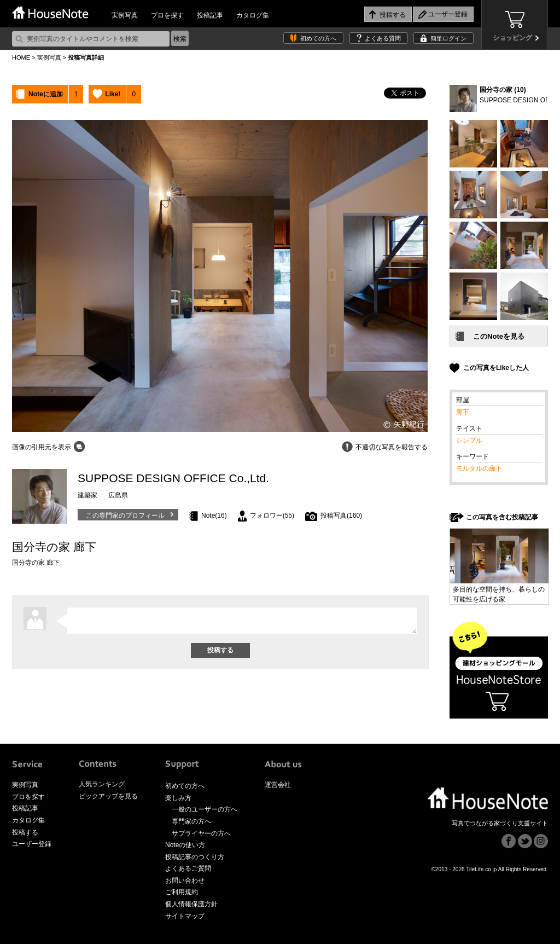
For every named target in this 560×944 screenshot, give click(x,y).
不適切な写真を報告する (392, 447)
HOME (21, 57)
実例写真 (125, 15)
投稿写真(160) (341, 516)
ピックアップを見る (108, 796)
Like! (113, 94)
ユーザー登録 (32, 844)
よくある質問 (383, 38)
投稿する (25, 832)
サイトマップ (185, 916)
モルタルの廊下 (479, 468)
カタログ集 (253, 15)
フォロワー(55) (272, 516)
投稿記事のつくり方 (195, 857)
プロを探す (167, 15)
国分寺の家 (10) (503, 90)
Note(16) (214, 516)
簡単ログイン (448, 38)
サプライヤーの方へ (201, 833)
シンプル (469, 441)
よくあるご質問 (188, 868)
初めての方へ (318, 38)
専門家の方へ (191, 821)
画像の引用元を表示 (42, 447)
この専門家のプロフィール (125, 516)
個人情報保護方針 (191, 904)
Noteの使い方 (185, 845)
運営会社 (278, 785)
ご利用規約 (182, 892)
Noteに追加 (46, 94)
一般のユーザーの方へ (205, 809)
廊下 (463, 412)
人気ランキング (102, 784)
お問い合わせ (185, 881)
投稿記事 (210, 15)
